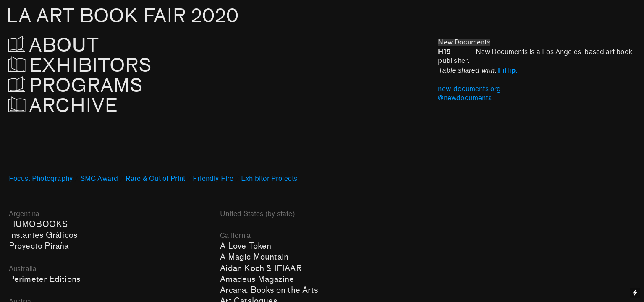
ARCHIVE (65, 106)
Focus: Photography (41, 179)
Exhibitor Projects (269, 179)
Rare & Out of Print (156, 179)
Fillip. (509, 70)
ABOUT (65, 46)
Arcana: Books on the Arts (269, 290)
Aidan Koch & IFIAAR (261, 268)
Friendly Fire (213, 179)
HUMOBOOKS (38, 224)
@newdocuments (465, 98)
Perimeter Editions (45, 279)
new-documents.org (471, 89)
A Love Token (246, 246)
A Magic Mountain (254, 257)
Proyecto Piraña (39, 246)
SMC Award (99, 179)
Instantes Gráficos (43, 235)
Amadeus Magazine (257, 279)
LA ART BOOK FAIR (123, 16)
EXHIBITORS (103, 66)
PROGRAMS (76, 86)
